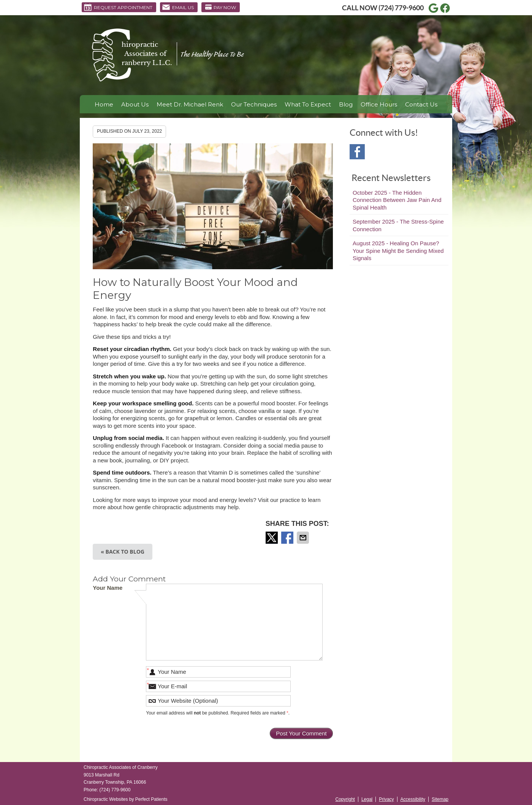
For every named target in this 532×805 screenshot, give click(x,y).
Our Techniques (254, 104)
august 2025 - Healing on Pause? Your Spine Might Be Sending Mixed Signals (398, 251)
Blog (346, 104)
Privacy (386, 799)
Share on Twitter (272, 538)
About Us (135, 104)
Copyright (345, 799)
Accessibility (413, 799)
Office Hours (379, 104)
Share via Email (304, 538)
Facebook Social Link (357, 152)
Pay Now (221, 7)
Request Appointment (118, 7)
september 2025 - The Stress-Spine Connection (398, 225)
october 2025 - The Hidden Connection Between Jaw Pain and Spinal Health (397, 200)
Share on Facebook (288, 538)
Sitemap (440, 799)
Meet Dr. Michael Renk (190, 104)
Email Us (178, 7)
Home (104, 104)
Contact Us (421, 104)
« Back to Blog (123, 552)
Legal (367, 799)
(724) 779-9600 (401, 8)
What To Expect (308, 104)
